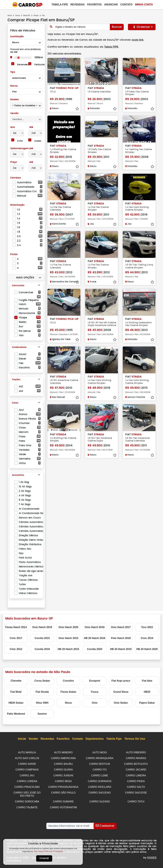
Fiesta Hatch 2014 (16, 627)
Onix (95, 703)
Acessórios (18, 475)
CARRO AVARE (27, 764)
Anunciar (111, 5)
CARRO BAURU (63, 764)
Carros (18, 15)
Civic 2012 (16, 649)
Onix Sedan (121, 703)
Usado (38, 141)
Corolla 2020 (95, 649)
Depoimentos (95, 739)
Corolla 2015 (42, 638)
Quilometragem (19, 149)
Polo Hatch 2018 (121, 638)
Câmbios (15, 178)
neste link (135, 40)
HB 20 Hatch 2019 (121, 649)
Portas (14, 254)
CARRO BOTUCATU (136, 764)
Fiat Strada (42, 692)
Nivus (68, 703)
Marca (14, 86)
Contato (126, 5)
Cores (15, 403)
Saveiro (42, 714)
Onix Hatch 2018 (95, 627)
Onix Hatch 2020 (68, 627)
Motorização (17, 205)
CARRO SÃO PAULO (63, 792)
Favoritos (94, 5)
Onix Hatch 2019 (42, 627)
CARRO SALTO (136, 786)
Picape (36, 15)
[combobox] (26, 42)
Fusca (95, 692)
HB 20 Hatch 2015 (68, 649)
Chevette (16, 681)
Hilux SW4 (42, 703)
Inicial (22, 739)
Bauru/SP (27, 15)
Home (10, 15)
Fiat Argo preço (121, 681)
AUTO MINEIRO (63, 752)
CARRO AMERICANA (63, 758)
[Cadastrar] (105, 824)
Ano (13, 127)
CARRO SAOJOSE (136, 792)
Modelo (14, 100)
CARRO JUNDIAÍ (63, 775)
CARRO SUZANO (100, 800)
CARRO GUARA (63, 769)
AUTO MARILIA (27, 752)
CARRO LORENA (27, 780)
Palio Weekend (16, 714)
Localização (17, 37)
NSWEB (152, 856)
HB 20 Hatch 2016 (95, 638)
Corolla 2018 (42, 649)
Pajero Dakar (147, 703)
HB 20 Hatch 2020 (147, 649)
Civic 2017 (16, 638)
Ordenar (142, 27)
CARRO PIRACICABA (27, 786)
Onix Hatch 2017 (121, 627)
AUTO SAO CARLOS (27, 758)
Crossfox (68, 681)
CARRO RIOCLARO (100, 786)
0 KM (20, 141)
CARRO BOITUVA (100, 764)
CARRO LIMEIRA (136, 775)
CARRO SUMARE (63, 800)
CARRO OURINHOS (100, 780)
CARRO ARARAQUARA (100, 758)
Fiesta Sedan (68, 692)
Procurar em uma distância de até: (25, 51)
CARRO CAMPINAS (27, 769)
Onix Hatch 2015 (68, 638)
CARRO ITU (100, 769)
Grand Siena (121, 692)
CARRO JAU (27, 775)
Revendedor (24, 65)
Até (31, 127)
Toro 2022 (147, 627)
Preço (14, 162)
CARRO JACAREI (136, 769)
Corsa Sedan (42, 681)
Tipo (13, 72)
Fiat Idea (147, 681)
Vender (33, 739)
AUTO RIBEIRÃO (136, 752)
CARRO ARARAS (136, 758)
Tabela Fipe (60, 5)
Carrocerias (18, 286)
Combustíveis (19, 347)
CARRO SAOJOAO (100, 792)
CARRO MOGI (63, 780)
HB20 (147, 692)
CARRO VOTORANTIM (63, 806)
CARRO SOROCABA (27, 800)
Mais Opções (25, 278)
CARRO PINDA (136, 780)
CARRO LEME (100, 775)
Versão (14, 113)
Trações (16, 380)
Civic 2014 (147, 638)
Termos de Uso (135, 739)
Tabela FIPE (110, 47)
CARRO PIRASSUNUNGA (63, 786)
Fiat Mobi (16, 692)
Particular (40, 65)
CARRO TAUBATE (27, 806)
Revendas (78, 5)
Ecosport (95, 681)
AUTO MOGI (100, 752)
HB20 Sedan (16, 703)
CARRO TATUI (136, 800)
